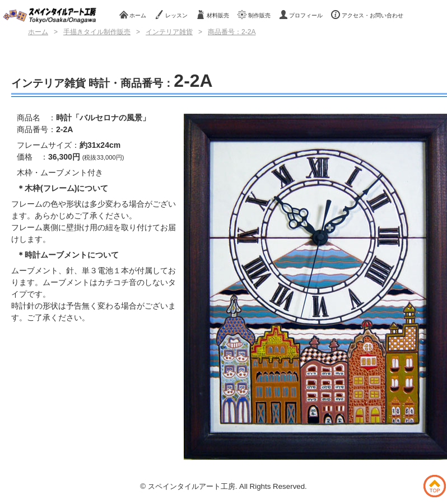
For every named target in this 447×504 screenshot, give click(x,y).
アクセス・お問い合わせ (367, 15)
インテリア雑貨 (169, 32)
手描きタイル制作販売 (97, 32)
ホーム (133, 15)
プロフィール (301, 15)
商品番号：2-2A (232, 32)
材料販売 (213, 15)
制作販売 (254, 15)
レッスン (171, 15)
